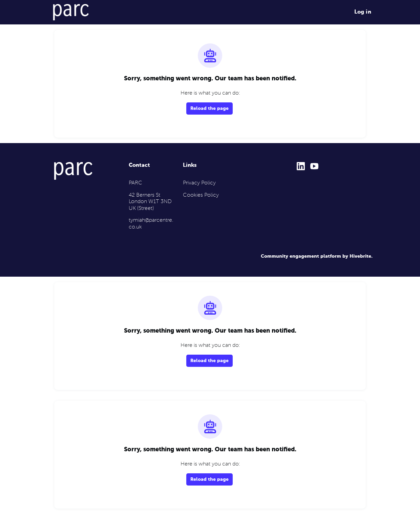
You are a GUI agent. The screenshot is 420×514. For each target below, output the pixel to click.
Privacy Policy (199, 183)
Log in (363, 12)
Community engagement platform (301, 256)
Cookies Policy (201, 195)
